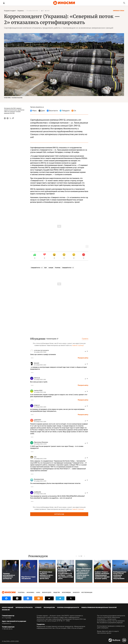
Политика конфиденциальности (68, 608)
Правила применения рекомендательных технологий (99, 608)
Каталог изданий (8, 608)
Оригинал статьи (119, 11)
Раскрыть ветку (83, 358)
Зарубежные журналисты (24, 608)
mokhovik (37, 492)
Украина (21, 11)
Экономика (30, 592)
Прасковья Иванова (41, 442)
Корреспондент (10, 11)
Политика (58, 268)
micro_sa (37, 378)
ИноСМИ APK (6, 610)
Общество (57, 592)
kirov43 (37, 363)
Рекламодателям (49, 608)
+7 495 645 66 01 (7, 629)
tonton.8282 (38, 390)
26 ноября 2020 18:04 (32, 11)
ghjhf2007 (38, 420)
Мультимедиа (66, 592)
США (45, 268)
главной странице (78, 345)
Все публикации (87, 592)
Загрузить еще (59, 514)
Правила (85, 339)
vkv (35, 457)
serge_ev (37, 405)
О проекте (38, 608)
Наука (38, 592)
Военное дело (47, 592)
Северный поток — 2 (37, 268)
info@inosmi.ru (6, 623)
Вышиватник (39, 479)
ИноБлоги (76, 592)
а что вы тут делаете (41, 350)
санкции (51, 268)
